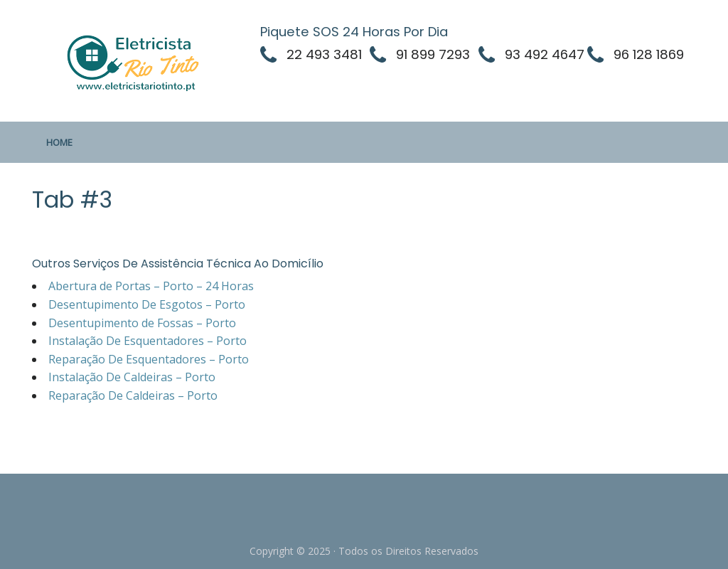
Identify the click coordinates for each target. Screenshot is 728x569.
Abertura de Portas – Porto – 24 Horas (151, 286)
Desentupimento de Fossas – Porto (142, 323)
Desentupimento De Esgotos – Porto (147, 304)
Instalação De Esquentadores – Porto (148, 341)
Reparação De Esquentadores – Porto (149, 359)
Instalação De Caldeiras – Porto (132, 377)
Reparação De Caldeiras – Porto (133, 395)
